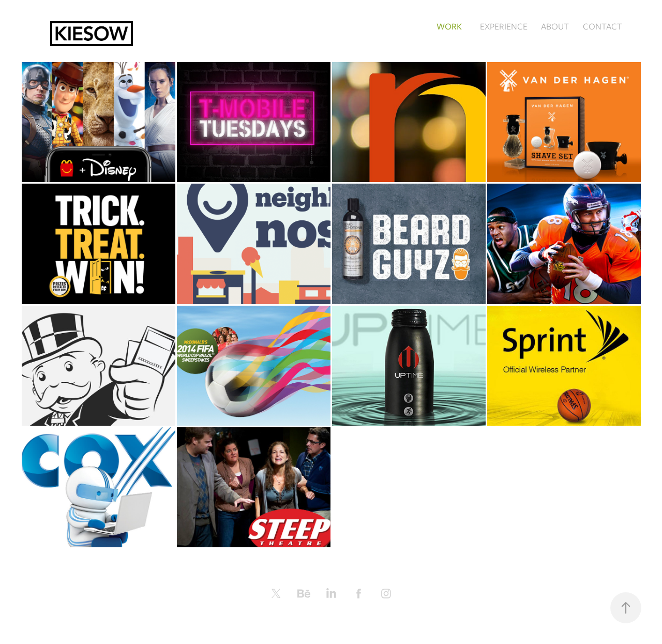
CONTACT (603, 26)
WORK (449, 26)
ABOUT (555, 26)
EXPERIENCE (504, 26)
